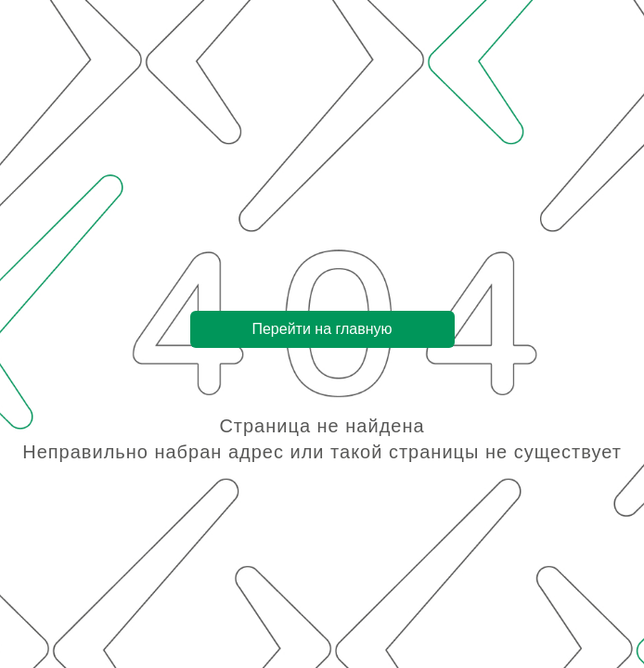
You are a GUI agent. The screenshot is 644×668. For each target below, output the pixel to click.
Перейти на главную (322, 329)
